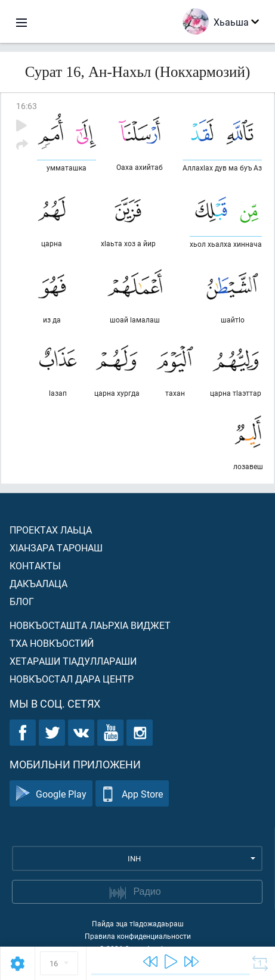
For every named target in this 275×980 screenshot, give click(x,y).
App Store (132, 794)
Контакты (35, 565)
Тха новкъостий (52, 643)
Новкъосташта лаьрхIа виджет (90, 625)
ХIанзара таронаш (56, 548)
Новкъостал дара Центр (72, 679)
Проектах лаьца (51, 530)
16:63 (27, 106)
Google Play (51, 794)
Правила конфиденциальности (138, 936)
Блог (22, 601)
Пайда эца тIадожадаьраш (138, 923)
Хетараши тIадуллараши (73, 661)
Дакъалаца (38, 583)
